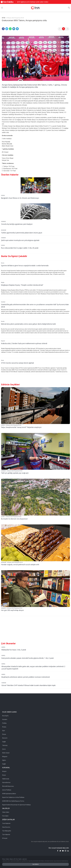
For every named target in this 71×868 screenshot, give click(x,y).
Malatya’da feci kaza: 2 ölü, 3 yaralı (14, 650)
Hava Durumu (6, 827)
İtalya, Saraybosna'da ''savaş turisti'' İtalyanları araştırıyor (21, 427)
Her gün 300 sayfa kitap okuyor (12, 610)
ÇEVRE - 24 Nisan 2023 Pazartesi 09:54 (11, 517)
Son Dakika (7, 2)
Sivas (2, 360)
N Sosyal (5, 838)
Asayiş (4, 727)
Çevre (4, 749)
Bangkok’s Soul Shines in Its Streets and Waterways (20, 198)
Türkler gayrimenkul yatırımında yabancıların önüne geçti (22, 233)
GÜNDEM (3, 222)
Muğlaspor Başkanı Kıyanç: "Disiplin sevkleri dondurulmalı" (22, 285)
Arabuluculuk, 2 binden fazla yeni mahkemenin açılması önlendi (24, 343)
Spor (4, 731)
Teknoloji (5, 745)
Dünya (4, 734)
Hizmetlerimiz (6, 782)
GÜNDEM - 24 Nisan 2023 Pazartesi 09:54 (12, 471)
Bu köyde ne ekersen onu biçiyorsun (14, 519)
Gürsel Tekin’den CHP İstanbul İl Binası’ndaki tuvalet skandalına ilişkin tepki (29, 685)
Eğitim (4, 760)
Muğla (3, 282)
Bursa (3, 263)
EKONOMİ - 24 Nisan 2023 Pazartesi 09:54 (12, 562)
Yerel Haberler (6, 823)
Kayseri (3, 341)
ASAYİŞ (3, 647)
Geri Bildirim (36, 864)
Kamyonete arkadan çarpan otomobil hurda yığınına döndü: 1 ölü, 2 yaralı (28, 658)
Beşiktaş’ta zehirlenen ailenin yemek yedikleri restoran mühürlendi (26, 677)
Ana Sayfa (5, 716)
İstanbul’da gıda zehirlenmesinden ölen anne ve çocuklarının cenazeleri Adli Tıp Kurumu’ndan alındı (35, 306)
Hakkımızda (6, 779)
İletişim (4, 771)
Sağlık (4, 742)
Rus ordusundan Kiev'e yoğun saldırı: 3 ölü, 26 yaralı (20, 248)
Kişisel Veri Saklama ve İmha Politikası (13, 797)
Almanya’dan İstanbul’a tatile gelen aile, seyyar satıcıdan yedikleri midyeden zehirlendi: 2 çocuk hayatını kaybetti (33, 668)
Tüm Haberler (6, 835)
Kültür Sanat (6, 753)
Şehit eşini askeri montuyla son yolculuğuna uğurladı (20, 240)
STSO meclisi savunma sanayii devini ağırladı (17, 363)
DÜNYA (3, 195)
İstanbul (3, 302)
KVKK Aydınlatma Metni (9, 794)
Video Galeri (6, 812)
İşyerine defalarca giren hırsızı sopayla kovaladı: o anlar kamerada (25, 266)
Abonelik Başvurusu (8, 786)
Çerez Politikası (7, 790)
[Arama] (69, 8)
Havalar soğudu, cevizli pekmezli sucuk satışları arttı (20, 565)
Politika (4, 723)
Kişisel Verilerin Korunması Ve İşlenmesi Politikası (16, 805)
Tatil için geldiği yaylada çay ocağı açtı (15, 473)
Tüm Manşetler (7, 831)
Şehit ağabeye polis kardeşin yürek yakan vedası (33, 2)
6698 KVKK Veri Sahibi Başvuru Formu (13, 801)
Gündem (5, 719)
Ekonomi (5, 738)
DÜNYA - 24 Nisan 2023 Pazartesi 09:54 (11, 425)
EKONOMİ (4, 230)
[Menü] (2, 8)
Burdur (3, 321)
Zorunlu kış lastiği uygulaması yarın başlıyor (17, 224)
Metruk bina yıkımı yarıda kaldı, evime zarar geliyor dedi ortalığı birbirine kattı (28, 324)
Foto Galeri (5, 816)
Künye (4, 775)
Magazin (5, 757)
